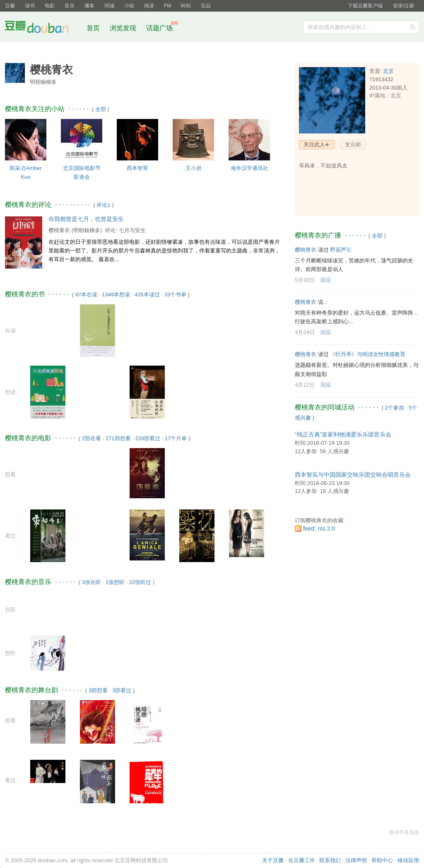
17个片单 (176, 438)
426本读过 (147, 295)
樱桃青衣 (59, 230)
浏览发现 (124, 28)
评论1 (103, 205)
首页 (93, 28)
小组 (129, 6)
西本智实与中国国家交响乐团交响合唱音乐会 (353, 475)
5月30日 (305, 280)
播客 (89, 6)
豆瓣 (10, 6)
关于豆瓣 (273, 860)
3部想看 (98, 690)
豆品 (206, 6)
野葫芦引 (341, 250)
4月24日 (305, 332)
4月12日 (305, 385)
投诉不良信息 (404, 832)
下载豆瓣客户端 (365, 6)
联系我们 (330, 860)
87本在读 (86, 295)
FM (167, 6)
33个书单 (175, 295)
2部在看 (92, 438)
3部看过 (122, 690)
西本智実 (137, 168)
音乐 (70, 6)
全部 (101, 109)
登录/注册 (404, 6)
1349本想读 (116, 295)
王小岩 (194, 168)
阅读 (149, 6)
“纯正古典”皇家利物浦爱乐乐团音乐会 (343, 434)
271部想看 (118, 438)
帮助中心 (382, 860)
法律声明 (356, 860)
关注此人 (314, 144)
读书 (30, 6)
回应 (326, 280)
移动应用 (408, 860)
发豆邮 (353, 144)
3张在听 (92, 582)
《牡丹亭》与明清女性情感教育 (368, 354)
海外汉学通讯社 (249, 168)
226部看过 (148, 438)
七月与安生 (132, 230)
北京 (388, 71)
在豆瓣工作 (302, 860)
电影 (50, 6)
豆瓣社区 (43, 28)
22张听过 (140, 582)
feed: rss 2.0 (319, 529)
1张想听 (115, 582)
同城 (109, 6)
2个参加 (395, 408)
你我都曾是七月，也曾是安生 (86, 219)
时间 (186, 6)
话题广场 (159, 28)
